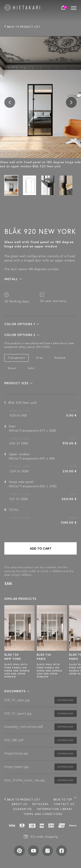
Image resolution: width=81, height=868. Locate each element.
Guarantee (23, 809)
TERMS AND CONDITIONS (43, 814)
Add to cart (41, 548)
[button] (13, 279)
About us (20, 804)
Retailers (41, 804)
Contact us (64, 804)
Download (66, 700)
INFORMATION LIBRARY (55, 809)
